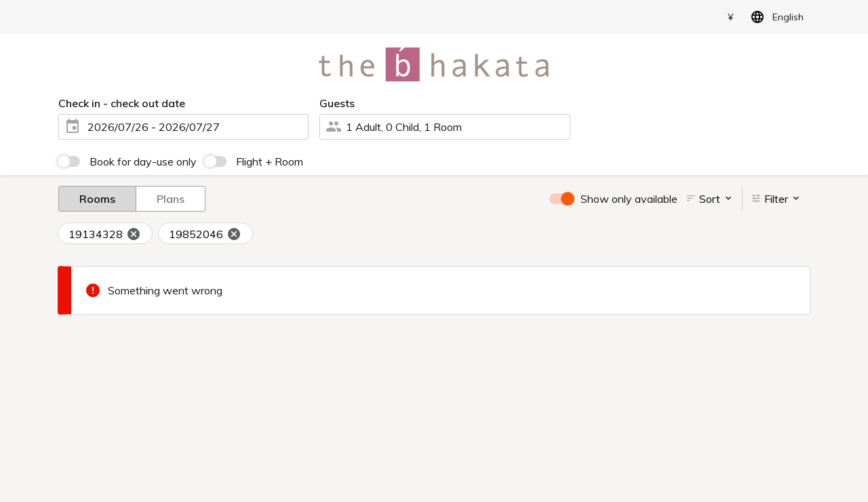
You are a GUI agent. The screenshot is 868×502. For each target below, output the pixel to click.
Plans (171, 198)
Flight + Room (270, 161)
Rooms (97, 198)
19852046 (205, 234)
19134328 (105, 234)
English (775, 17)
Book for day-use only (143, 161)
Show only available (629, 199)
